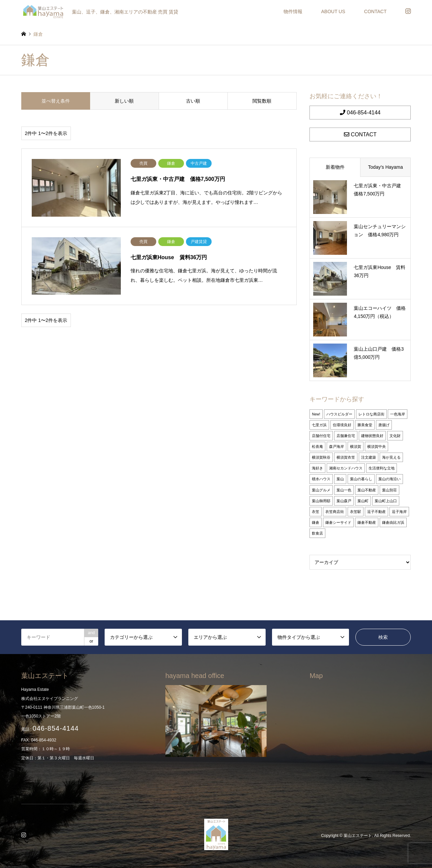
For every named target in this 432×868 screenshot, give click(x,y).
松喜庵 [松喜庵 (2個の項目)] (317, 446)
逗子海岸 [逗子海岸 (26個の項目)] (399, 512)
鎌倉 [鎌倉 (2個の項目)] (316, 522)
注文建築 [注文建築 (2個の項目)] (369, 457)
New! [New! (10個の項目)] (316, 414)
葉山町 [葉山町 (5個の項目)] (363, 501)
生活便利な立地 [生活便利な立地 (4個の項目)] (382, 468)
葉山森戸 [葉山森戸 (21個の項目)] (344, 501)
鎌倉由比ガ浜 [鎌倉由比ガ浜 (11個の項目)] (393, 522)
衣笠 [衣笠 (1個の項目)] (316, 512)
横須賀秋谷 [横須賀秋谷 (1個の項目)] (321, 457)
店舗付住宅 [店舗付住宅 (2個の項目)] (321, 436)
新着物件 (335, 167)
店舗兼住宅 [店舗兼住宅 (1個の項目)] (346, 436)
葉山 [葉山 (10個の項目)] (340, 479)
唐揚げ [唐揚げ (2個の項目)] (384, 425)
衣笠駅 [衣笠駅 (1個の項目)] (356, 512)
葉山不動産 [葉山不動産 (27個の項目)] (367, 490)
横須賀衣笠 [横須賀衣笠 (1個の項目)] (346, 457)
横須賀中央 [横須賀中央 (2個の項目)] (376, 446)
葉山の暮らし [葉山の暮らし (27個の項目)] (361, 479)
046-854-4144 (360, 113)
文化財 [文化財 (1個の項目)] (395, 436)
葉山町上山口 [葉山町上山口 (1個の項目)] (386, 501)
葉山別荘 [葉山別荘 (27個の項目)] (389, 490)
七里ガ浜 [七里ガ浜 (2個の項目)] (319, 425)
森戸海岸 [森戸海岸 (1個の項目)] (336, 446)
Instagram (25, 836)
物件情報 (293, 11)
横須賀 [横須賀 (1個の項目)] (356, 446)
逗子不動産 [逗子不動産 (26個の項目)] (376, 512)
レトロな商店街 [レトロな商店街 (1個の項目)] (371, 414)
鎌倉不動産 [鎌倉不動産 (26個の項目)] (367, 522)
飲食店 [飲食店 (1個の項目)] (317, 533)
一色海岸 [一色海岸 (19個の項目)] (398, 414)
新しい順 (124, 101)
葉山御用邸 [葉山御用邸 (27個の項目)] (321, 501)
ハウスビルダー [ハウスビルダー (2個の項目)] (339, 414)
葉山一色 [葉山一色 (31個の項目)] (344, 490)
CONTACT (375, 11)
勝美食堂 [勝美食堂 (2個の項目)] (365, 425)
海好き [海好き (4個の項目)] (317, 468)
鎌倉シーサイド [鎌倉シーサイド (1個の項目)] (338, 522)
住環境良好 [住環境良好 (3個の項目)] (342, 425)
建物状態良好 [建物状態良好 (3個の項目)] (372, 436)
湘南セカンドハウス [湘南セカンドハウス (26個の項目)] (346, 468)
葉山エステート (358, 836)
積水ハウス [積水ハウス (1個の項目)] (321, 479)
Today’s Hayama (386, 167)
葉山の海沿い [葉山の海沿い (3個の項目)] (389, 479)
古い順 (193, 101)
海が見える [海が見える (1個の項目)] (391, 457)
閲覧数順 (262, 101)
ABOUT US (333, 11)
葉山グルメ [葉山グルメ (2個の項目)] (321, 490)
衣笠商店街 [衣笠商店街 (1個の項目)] (335, 512)
